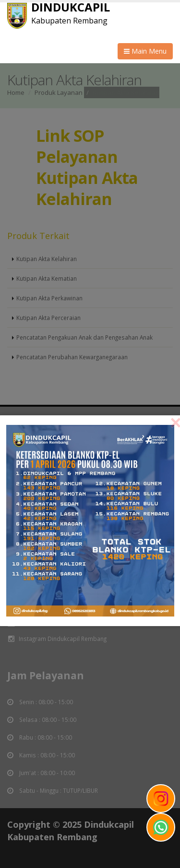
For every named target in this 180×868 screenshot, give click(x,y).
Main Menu (145, 51)
